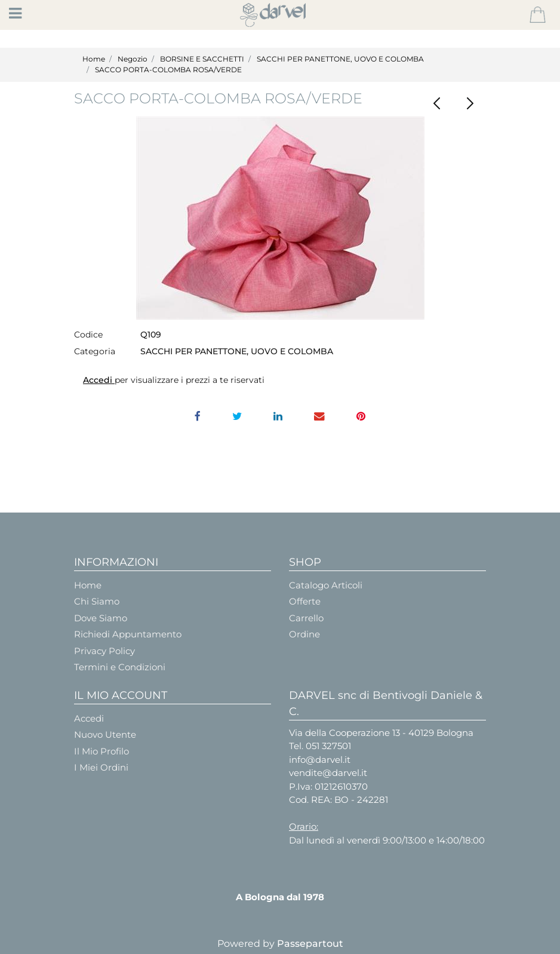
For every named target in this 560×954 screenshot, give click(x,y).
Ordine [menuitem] (304, 634)
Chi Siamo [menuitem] (97, 601)
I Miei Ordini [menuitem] (101, 767)
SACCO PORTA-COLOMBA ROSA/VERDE (168, 70)
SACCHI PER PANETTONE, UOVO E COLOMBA (340, 59)
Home (94, 59)
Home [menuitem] (88, 585)
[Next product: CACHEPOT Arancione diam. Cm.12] (470, 104)
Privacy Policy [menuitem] (104, 651)
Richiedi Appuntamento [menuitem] (128, 634)
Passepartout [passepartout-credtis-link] (310, 944)
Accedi (99, 380)
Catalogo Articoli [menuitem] (326, 585)
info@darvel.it (320, 760)
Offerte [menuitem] (305, 601)
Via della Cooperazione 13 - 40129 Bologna (381, 733)
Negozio (133, 59)
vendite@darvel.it (328, 773)
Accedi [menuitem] (89, 718)
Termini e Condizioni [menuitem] (120, 667)
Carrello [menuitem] (306, 618)
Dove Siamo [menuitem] (101, 618)
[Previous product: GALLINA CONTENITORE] (437, 104)
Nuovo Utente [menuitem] (105, 734)
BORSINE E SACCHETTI (202, 59)
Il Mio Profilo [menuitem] (101, 751)
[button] (280, 218)
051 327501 (328, 746)
